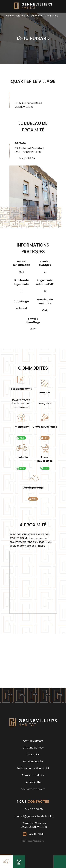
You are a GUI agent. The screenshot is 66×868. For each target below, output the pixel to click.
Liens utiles (33, 755)
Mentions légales (33, 761)
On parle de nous (33, 748)
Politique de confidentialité (33, 768)
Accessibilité (33, 782)
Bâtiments (37, 16)
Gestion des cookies (33, 789)
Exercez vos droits (33, 775)
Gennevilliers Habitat (18, 16)
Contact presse (33, 741)
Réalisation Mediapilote (33, 841)
